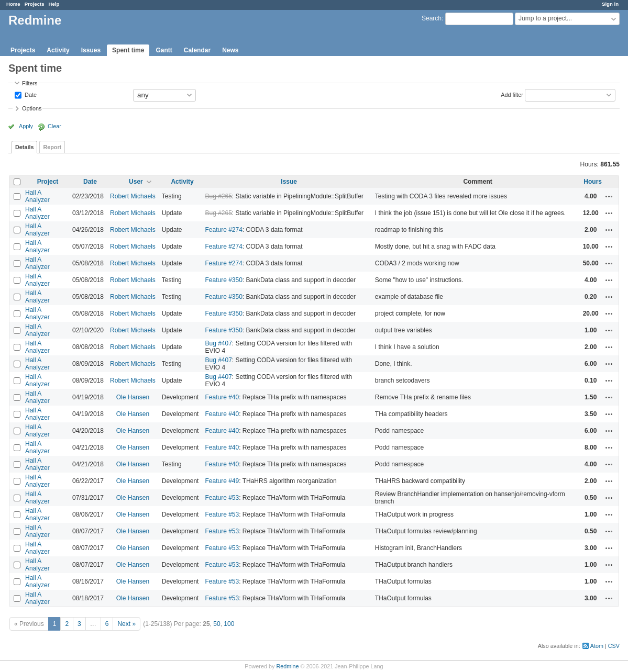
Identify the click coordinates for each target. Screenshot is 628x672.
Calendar (197, 50)
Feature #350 (223, 280)
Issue (289, 182)
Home (13, 4)
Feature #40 (222, 397)
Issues (91, 50)
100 (229, 624)
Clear (54, 126)
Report (52, 147)
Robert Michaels (133, 196)
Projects (35, 4)
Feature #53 (222, 498)
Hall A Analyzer (37, 196)
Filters (30, 83)
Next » (126, 624)
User (136, 182)
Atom (597, 646)
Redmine (287, 666)
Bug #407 (218, 343)
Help (54, 4)
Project (48, 182)
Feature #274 (223, 230)
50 (217, 624)
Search (432, 18)
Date (30, 94)
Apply (26, 126)
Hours (593, 182)
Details (24, 147)
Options (32, 108)
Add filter (512, 94)
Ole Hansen (133, 397)
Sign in (610, 4)
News (230, 50)
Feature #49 (222, 481)
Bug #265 (218, 196)
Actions (609, 196)
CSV (614, 646)
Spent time (128, 50)
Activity (58, 50)
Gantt (164, 50)
